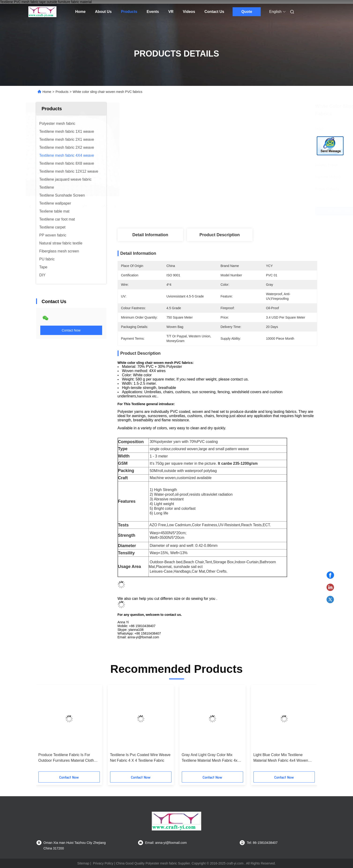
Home (80, 12)
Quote (247, 12)
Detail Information (150, 235)
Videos (189, 12)
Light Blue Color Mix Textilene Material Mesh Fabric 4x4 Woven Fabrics (281, 758)
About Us (103, 12)
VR (171, 12)
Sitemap (83, 863)
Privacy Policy (103, 863)
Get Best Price (246, 211)
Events (153, 12)
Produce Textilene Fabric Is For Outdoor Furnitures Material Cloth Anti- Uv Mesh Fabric (66, 758)
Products (129, 12)
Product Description (219, 235)
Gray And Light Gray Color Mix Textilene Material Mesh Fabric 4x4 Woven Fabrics (211, 758)
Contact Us (214, 12)
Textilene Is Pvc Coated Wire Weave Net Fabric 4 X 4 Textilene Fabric (140, 758)
